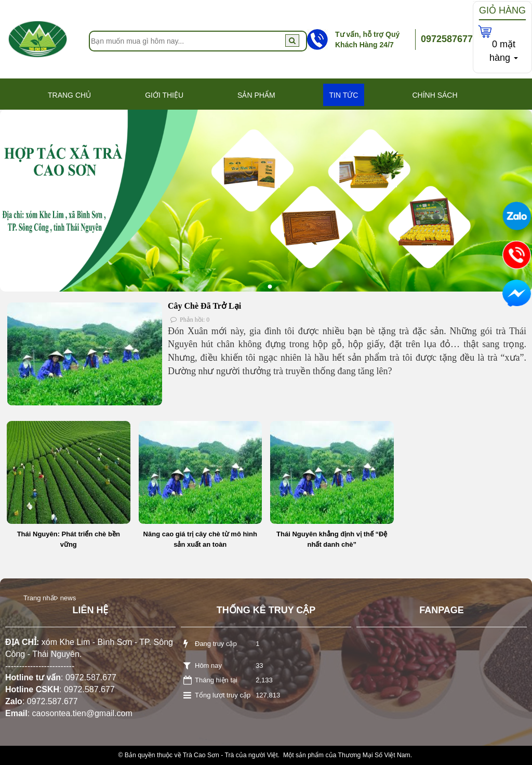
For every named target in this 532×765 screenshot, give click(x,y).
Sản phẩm (256, 95)
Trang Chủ (69, 95)
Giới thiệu (164, 95)
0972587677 (447, 39)
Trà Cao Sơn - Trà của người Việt (230, 755)
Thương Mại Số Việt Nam (374, 755)
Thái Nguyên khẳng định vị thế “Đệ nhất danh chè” (332, 539)
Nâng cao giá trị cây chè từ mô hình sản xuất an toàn (200, 539)
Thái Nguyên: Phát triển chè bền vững (69, 539)
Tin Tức (344, 95)
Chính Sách (435, 95)
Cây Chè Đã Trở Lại (204, 306)
